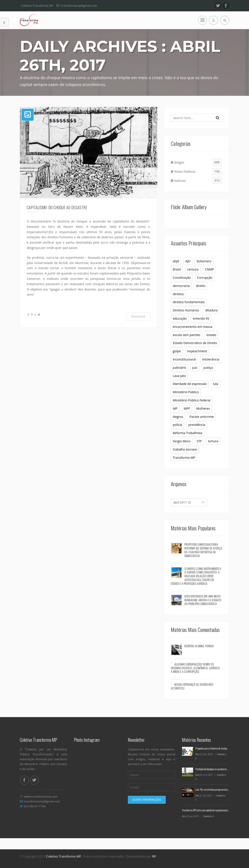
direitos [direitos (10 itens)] (178, 294)
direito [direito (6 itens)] (201, 286)
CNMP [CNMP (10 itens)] (209, 269)
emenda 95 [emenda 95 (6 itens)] (201, 318)
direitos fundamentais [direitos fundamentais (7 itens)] (189, 302)
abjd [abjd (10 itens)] (176, 261)
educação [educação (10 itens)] (180, 318)
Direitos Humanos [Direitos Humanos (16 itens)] (186, 310)
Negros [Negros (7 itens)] (178, 417)
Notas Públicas (198, 171)
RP (154, 856)
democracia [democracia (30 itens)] (181, 286)
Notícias (198, 180)
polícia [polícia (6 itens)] (178, 425)
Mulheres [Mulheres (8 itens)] (203, 408)
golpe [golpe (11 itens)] (177, 351)
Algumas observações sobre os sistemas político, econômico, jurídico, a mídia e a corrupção (196, 668)
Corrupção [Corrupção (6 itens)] (205, 278)
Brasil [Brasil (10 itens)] (177, 269)
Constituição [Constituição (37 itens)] (182, 278)
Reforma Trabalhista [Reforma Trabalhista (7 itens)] (188, 433)
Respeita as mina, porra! (199, 646)
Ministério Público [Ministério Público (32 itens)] (186, 392)
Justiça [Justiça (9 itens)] (208, 368)
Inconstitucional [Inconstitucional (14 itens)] (184, 359)
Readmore (138, 317)
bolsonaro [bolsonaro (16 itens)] (204, 261)
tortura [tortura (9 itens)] (213, 441)
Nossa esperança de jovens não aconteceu (192, 686)
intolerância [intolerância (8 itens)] (211, 359)
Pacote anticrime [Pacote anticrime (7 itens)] (202, 417)
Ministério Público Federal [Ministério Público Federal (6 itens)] (192, 400)
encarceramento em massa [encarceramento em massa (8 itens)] (193, 327)
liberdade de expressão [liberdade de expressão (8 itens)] (190, 384)
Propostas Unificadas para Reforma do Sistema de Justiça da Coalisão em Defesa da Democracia (203, 550)
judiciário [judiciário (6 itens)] (180, 368)
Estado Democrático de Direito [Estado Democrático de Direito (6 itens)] (195, 343)
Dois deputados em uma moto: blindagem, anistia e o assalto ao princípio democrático (203, 600)
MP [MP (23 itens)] (175, 408)
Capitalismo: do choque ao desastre (57, 207)
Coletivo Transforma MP (64, 856)
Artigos (198, 162)
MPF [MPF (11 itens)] (187, 408)
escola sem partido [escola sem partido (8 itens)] (187, 335)
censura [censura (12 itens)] (193, 269)
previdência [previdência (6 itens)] (197, 425)
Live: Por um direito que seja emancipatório (215, 789)
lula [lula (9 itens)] (215, 384)
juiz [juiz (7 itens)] (195, 368)
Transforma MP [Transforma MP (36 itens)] (184, 458)
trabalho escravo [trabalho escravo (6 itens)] (185, 449)
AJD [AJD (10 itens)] (188, 261)
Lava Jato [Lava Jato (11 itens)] (179, 376)
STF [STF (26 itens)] (199, 441)
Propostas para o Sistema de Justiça (211, 748)
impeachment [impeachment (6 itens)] (197, 351)
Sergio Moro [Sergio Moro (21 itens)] (182, 441)
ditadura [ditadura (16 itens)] (212, 310)
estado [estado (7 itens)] (211, 335)
